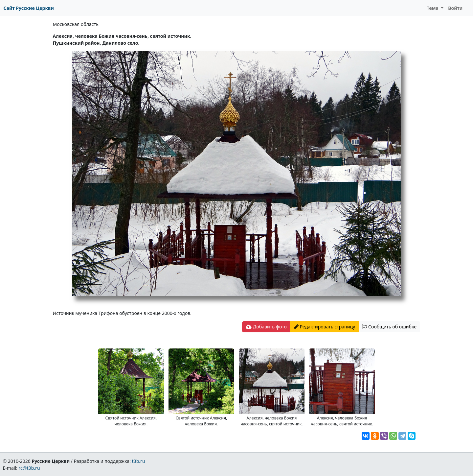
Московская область (76, 24)
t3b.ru (139, 461)
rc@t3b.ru (29, 468)
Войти (455, 8)
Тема (433, 8)
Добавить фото (266, 327)
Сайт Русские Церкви (29, 8)
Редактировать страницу (325, 327)
